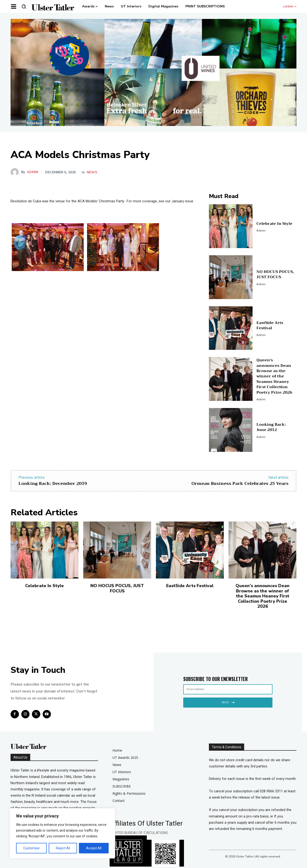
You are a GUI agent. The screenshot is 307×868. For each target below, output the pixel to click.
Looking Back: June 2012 (271, 427)
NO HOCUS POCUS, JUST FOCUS (275, 274)
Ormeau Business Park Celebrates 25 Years (240, 483)
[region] (62, 833)
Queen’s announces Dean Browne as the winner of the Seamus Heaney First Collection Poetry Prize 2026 (274, 376)
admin (32, 172)
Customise (31, 848)
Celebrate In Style (274, 224)
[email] (228, 689)
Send (228, 702)
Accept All (94, 848)
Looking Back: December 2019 (53, 483)
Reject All (63, 848)
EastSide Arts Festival (270, 325)
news (92, 172)
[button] (24, 6)
